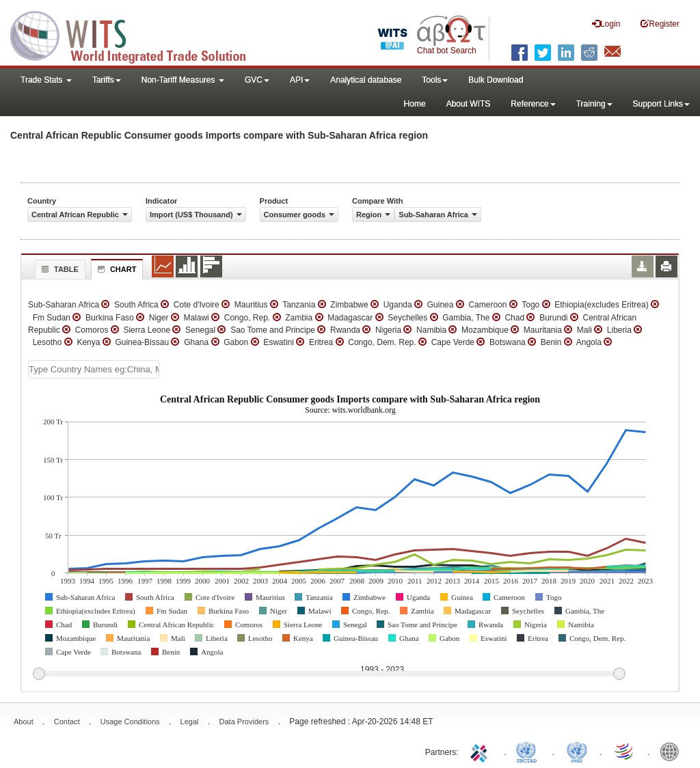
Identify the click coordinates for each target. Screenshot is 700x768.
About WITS (469, 104)
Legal (190, 722)
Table (58, 269)
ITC (481, 751)
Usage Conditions (130, 722)
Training (594, 104)
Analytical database (366, 80)
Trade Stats (46, 80)
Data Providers (244, 722)
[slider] (329, 674)
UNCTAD (529, 751)
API (300, 80)
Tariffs (107, 80)
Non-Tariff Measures (183, 80)
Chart (116, 269)
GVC (257, 80)
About (24, 722)
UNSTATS (577, 751)
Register (660, 24)
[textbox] (94, 369)
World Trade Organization (625, 751)
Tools (435, 80)
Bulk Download (496, 80)
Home (415, 104)
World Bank (673, 751)
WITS (137, 34)
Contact (67, 722)
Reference (533, 104)
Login (606, 24)
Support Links (661, 104)
